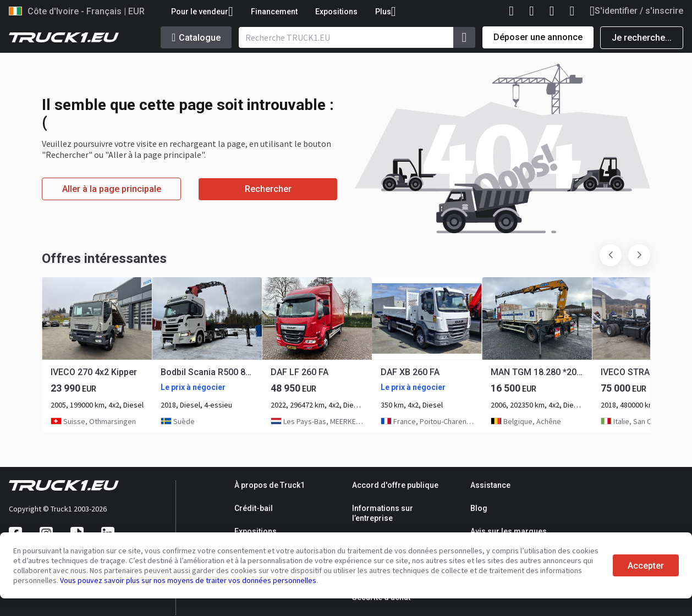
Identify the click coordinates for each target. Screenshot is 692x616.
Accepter (646, 566)
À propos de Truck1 (270, 485)
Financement (274, 12)
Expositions (336, 12)
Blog (479, 508)
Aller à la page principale (112, 189)
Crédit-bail (254, 508)
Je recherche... (642, 38)
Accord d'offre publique (395, 485)
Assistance (490, 485)
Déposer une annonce (538, 37)
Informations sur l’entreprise (383, 513)
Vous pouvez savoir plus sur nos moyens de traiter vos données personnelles (188, 580)
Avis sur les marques (509, 531)
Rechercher (268, 189)
